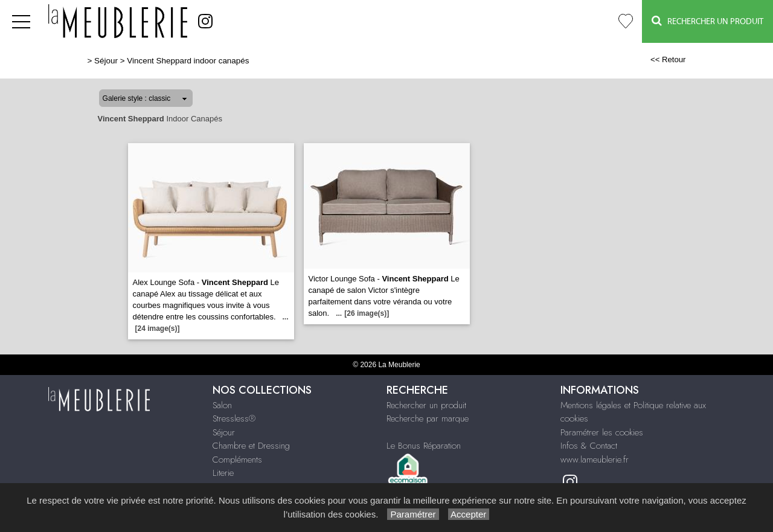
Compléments (237, 460)
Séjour (106, 61)
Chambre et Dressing (251, 446)
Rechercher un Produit (707, 21)
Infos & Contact (589, 446)
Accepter (469, 514)
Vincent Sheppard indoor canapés (188, 61)
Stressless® (234, 418)
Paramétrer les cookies (602, 432)
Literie (223, 473)
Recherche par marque (428, 418)
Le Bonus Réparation (424, 446)
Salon (222, 405)
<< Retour (668, 59)
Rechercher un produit (426, 405)
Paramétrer (413, 514)
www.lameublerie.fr (595, 460)
